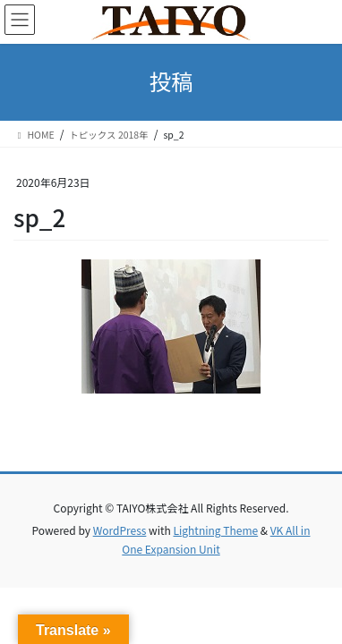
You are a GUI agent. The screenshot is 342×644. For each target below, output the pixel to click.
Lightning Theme (215, 530)
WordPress (120, 530)
